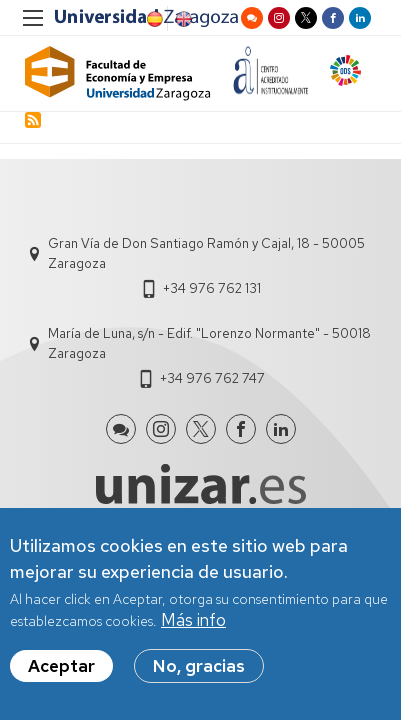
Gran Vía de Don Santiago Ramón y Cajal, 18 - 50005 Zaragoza (206, 253)
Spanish (153, 19)
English (182, 19)
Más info (193, 622)
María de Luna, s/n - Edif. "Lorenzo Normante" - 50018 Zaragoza (209, 343)
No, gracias (199, 667)
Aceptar (61, 667)
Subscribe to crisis (33, 120)
